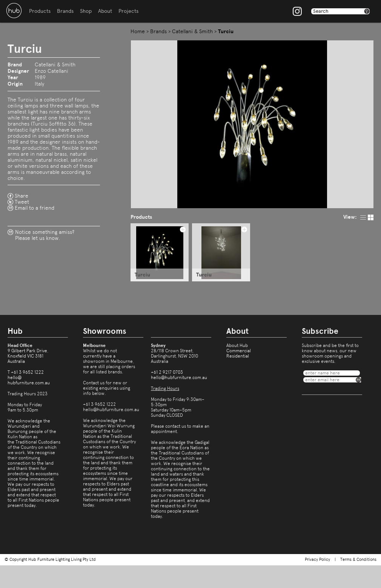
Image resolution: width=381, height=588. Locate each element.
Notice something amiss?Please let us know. (45, 235)
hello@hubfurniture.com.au (29, 380)
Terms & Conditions (358, 560)
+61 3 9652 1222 (27, 372)
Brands (65, 11)
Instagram (297, 11)
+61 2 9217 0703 (167, 372)
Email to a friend (35, 208)
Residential (238, 356)
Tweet (22, 202)
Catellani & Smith (192, 31)
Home (138, 31)
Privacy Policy (317, 560)
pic (371, 217)
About (105, 11)
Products (40, 11)
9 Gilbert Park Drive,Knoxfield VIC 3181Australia (28, 356)
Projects (128, 11)
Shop (86, 11)
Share (22, 196)
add (183, 229)
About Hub (237, 345)
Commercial (239, 351)
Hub (14, 11)
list (363, 217)
